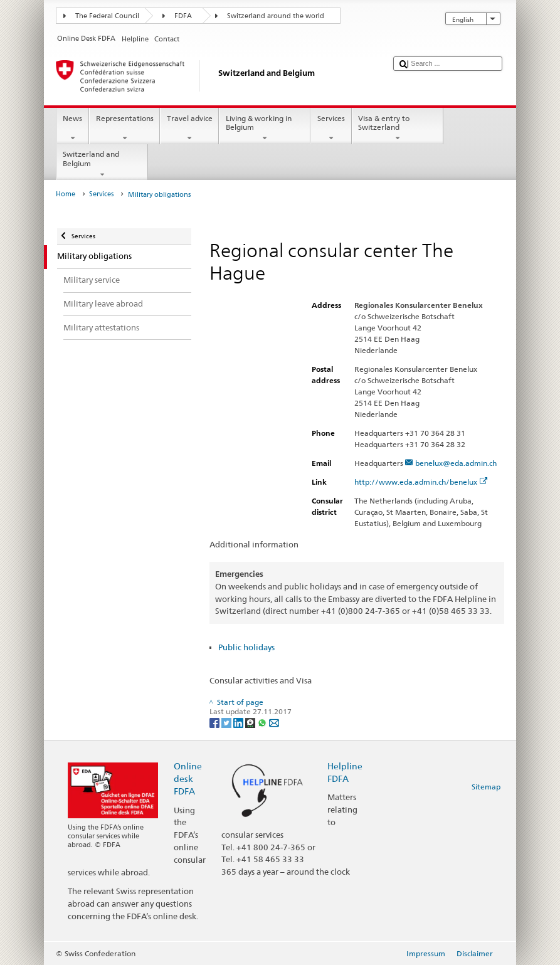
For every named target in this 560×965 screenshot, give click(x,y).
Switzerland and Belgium (102, 164)
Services (331, 129)
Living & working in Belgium (265, 129)
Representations (124, 129)
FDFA (183, 16)
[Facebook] (215, 722)
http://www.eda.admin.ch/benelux (421, 482)
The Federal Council (107, 16)
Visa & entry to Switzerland (398, 129)
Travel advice (189, 129)
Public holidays (246, 647)
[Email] (274, 722)
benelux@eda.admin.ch (456, 463)
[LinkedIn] (239, 722)
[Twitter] (227, 722)
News (73, 129)
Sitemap (486, 787)
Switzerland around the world (276, 16)
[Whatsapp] (263, 722)
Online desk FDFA (188, 778)
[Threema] (251, 722)
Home (66, 194)
